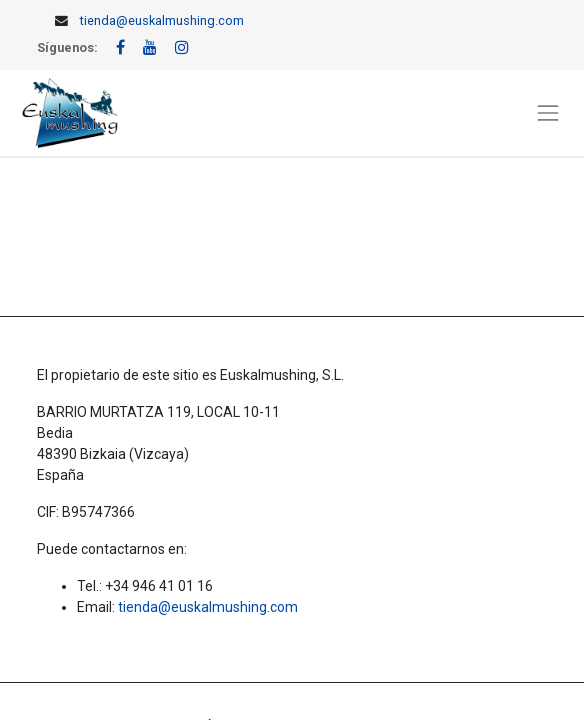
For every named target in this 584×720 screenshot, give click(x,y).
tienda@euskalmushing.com (162, 20)
